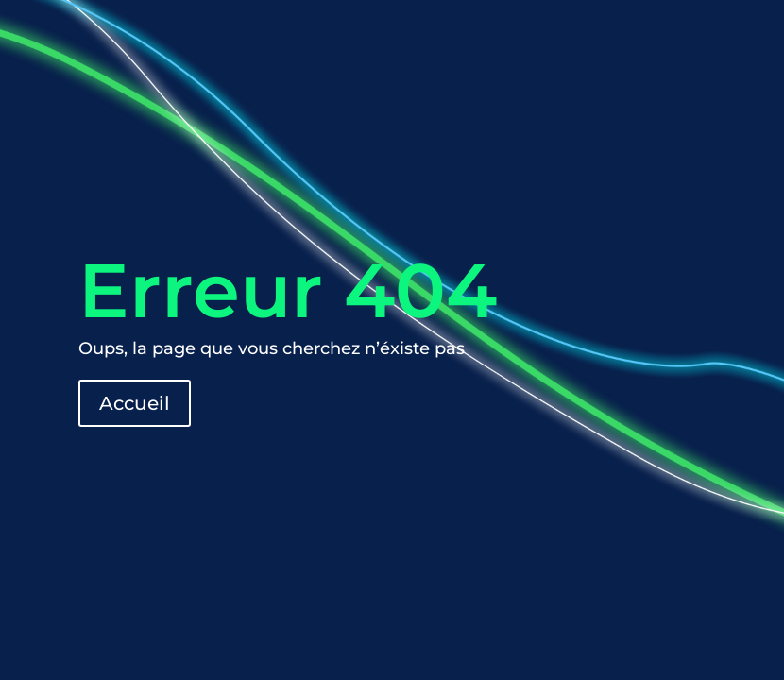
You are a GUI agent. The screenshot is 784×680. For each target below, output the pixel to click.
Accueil (135, 403)
